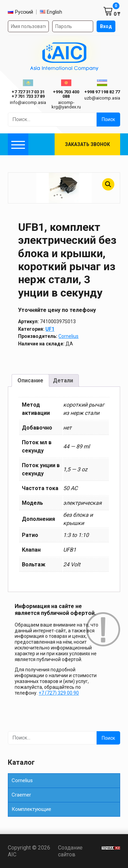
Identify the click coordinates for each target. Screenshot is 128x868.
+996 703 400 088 (66, 94)
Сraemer (21, 795)
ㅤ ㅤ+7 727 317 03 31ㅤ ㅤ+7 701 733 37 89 (28, 94)
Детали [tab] (63, 380)
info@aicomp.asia (28, 102)
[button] (108, 184)
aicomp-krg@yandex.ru (66, 105)
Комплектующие (31, 809)
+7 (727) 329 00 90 (59, 693)
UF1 (50, 329)
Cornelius (68, 336)
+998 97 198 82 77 (102, 92)
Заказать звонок (87, 144)
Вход (106, 26)
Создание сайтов (78, 851)
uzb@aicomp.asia (102, 98)
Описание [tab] (30, 380)
